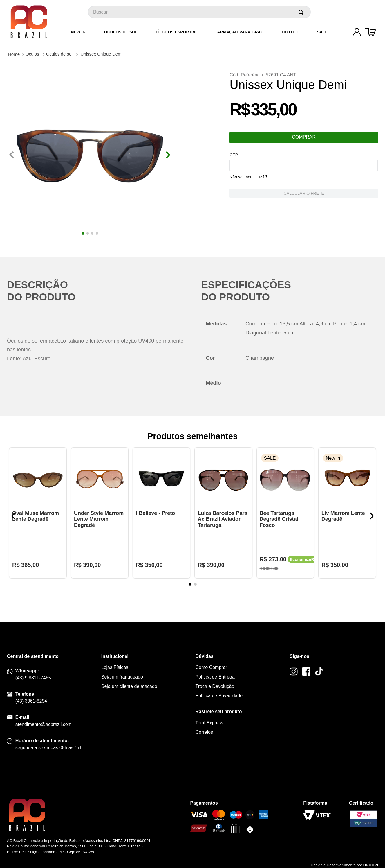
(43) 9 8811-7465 (33, 678)
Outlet (290, 32)
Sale (322, 32)
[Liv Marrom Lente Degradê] (347, 513)
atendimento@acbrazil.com (44, 724)
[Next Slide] (372, 516)
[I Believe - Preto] (161, 513)
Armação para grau (240, 32)
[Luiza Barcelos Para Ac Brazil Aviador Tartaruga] (223, 513)
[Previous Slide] (13, 516)
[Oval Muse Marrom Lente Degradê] (38, 513)
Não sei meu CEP (248, 177)
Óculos (32, 54)
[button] (190, 584)
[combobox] (199, 12)
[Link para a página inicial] (14, 54)
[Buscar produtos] (302, 12)
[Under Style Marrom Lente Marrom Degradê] (100, 513)
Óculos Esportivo (177, 32)
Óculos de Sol (121, 32)
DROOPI (371, 865)
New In (78, 32)
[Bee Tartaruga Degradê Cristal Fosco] (285, 513)
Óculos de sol (59, 54)
